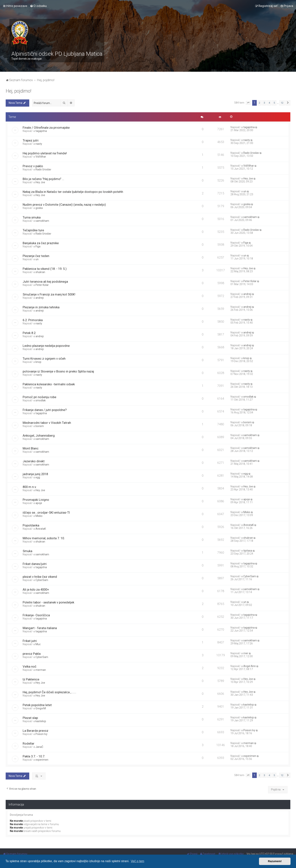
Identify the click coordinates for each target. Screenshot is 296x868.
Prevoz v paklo (33, 166)
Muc (38, 644)
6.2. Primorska (33, 320)
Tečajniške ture (33, 230)
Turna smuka (32, 217)
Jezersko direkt (34, 461)
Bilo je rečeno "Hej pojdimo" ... (43, 179)
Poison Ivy (41, 734)
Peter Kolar (42, 285)
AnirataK (41, 529)
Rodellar (29, 743)
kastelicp (249, 705)
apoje (39, 503)
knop (38, 362)
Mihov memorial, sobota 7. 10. (44, 538)
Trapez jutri (31, 140)
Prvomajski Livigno (36, 500)
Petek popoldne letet (37, 705)
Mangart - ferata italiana (40, 628)
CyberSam (42, 580)
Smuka (27, 551)
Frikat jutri (30, 641)
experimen (42, 760)
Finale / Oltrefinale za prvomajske (46, 128)
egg (38, 477)
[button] (248, 103)
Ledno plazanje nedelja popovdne (46, 346)
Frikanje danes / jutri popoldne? (45, 410)
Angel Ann (250, 666)
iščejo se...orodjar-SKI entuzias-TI (46, 512)
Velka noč (30, 666)
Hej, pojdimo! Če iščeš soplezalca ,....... (49, 692)
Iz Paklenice (31, 679)
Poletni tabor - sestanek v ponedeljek (48, 602)
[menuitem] (38, 6)
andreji (40, 298)
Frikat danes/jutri (35, 564)
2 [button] (259, 103)
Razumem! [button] (275, 861)
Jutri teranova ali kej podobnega (45, 282)
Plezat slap (30, 718)
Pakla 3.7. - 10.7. (34, 756)
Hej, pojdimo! (18, 91)
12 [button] (282, 103)
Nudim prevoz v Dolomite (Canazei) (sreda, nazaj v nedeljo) (64, 205)
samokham (42, 221)
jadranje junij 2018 (35, 474)
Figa (38, 246)
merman (41, 670)
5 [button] (274, 103)
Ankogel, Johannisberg (39, 436)
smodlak (41, 400)
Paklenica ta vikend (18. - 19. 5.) (45, 269)
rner (246, 653)
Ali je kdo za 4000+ (36, 589)
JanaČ (39, 747)
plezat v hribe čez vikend (40, 577)
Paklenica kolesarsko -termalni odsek (49, 384)
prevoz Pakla (32, 654)
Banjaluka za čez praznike (41, 243)
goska (39, 208)
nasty (39, 144)
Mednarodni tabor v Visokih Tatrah (47, 423)
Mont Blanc (31, 448)
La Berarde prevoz (35, 731)
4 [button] (269, 103)
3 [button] (264, 103)
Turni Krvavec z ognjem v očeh (44, 359)
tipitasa (248, 551)
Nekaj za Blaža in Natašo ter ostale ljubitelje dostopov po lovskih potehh (73, 192)
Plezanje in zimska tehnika (41, 307)
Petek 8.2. (29, 333)
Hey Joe (40, 182)
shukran (40, 272)
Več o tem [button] (138, 861)
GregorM (41, 708)
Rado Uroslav (251, 153)
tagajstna (41, 131)
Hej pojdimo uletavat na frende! (45, 153)
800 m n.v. (30, 487)
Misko (39, 516)
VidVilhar (41, 157)
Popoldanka (31, 525)
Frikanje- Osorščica (36, 615)
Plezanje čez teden (36, 256)
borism (40, 426)
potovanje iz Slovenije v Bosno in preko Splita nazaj (58, 371)
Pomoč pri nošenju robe (39, 397)
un (245, 191)
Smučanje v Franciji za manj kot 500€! (49, 294)
